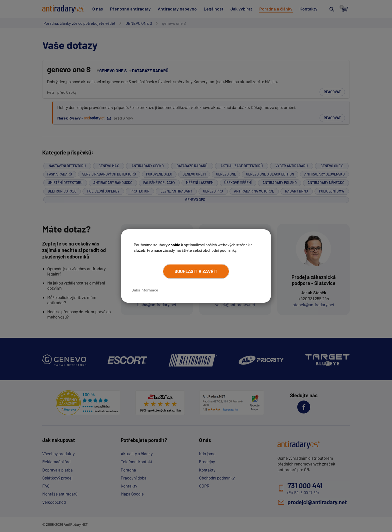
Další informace (145, 290)
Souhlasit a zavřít (196, 271)
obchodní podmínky (219, 250)
